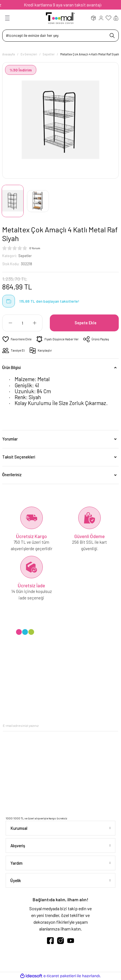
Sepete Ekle (86, 323)
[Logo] (60, 18)
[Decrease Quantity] (10, 323)
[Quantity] (22, 323)
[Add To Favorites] (17, 339)
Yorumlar (10, 439)
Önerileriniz (12, 475)
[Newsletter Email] (60, 726)
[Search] (60, 36)
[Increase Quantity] (34, 323)
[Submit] (114, 726)
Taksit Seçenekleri (19, 457)
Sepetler (25, 256)
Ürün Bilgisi (12, 367)
